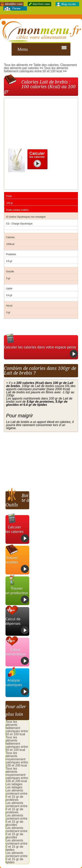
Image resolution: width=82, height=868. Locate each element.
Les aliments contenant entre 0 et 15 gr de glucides (17, 820)
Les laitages (14, 784)
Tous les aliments (16, 65)
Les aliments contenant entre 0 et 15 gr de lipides (17, 845)
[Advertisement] (36, 124)
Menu (23, 49)
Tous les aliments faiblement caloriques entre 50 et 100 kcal (36, 70)
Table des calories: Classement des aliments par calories (40, 66)
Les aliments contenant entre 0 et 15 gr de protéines (17, 795)
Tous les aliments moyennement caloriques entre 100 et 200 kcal (17, 759)
